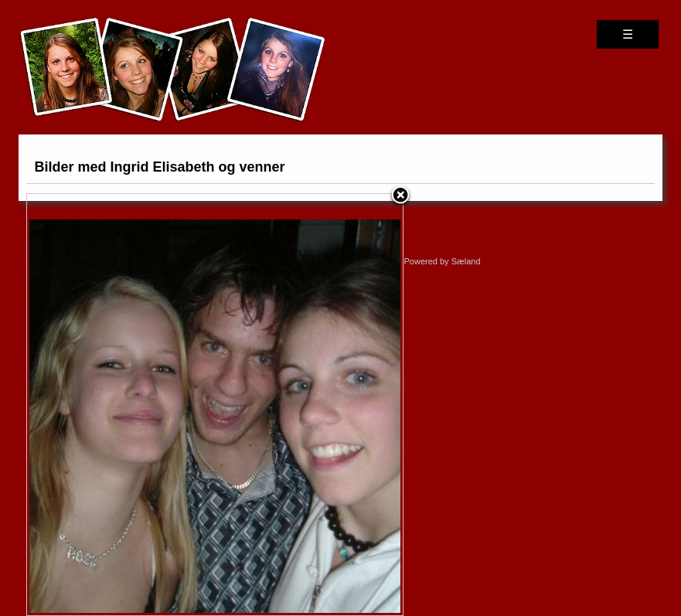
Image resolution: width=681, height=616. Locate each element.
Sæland (466, 261)
